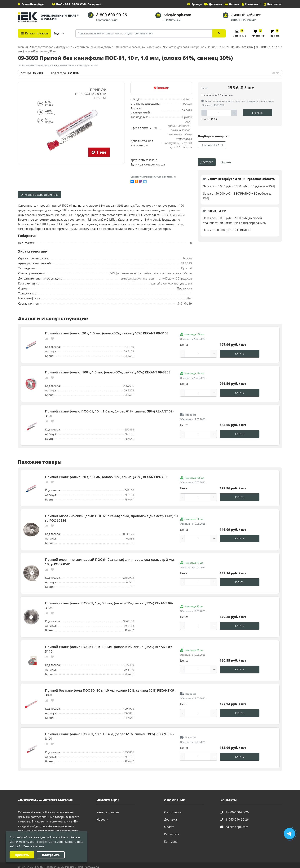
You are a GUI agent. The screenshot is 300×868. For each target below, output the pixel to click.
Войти (235, 20)
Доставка (170, 816)
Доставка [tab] (207, 162)
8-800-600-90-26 (112, 15)
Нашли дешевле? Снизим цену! (217, 95)
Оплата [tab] (226, 162)
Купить (240, 353)
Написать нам (172, 20)
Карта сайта (92, 863)
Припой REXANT (212, 145)
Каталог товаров (108, 809)
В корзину (258, 113)
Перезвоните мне (107, 20)
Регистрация (248, 20)
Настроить (51, 855)
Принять (22, 855)
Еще (56, 33)
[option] (71, 123)
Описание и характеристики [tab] (40, 195)
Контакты (171, 838)
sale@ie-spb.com (177, 15)
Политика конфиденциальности (64, 863)
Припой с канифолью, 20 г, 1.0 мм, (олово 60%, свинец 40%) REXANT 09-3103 (107, 333)
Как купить (172, 831)
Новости (103, 816)
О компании (173, 809)
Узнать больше (34, 846)
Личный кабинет (246, 15)
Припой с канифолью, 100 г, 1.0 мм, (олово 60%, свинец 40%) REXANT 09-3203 (108, 372)
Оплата (169, 823)
